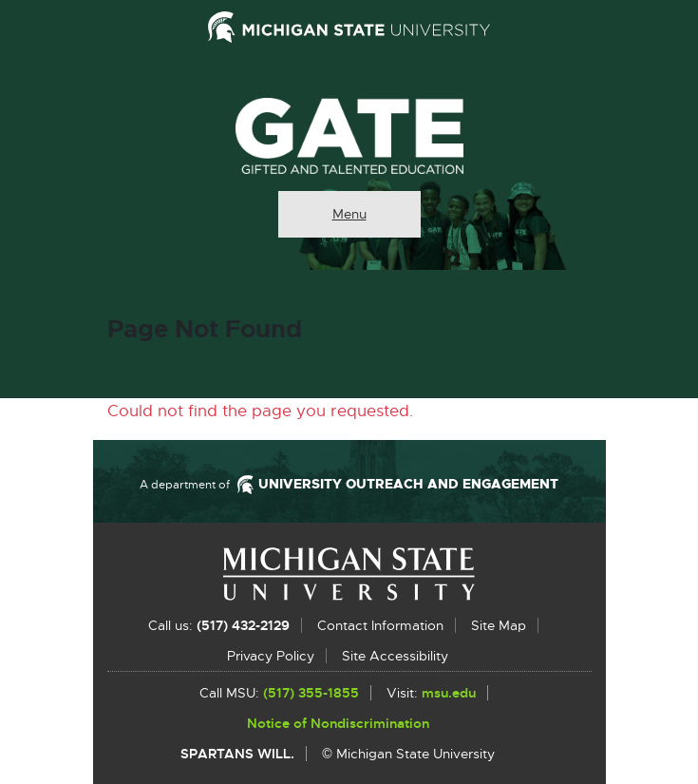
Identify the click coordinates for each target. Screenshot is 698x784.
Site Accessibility (395, 656)
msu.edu (449, 694)
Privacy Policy (271, 656)
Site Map (499, 625)
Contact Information (380, 625)
